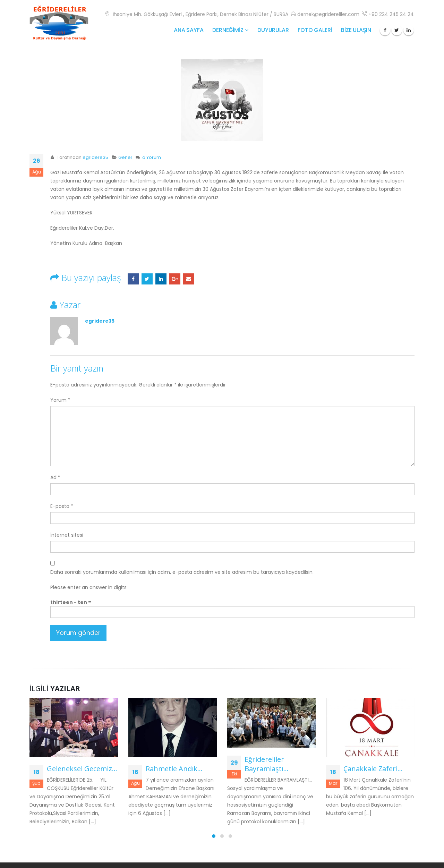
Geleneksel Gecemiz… (82, 769)
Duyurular (273, 30)
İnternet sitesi (67, 535)
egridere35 (95, 157)
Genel (125, 157)
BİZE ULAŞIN (356, 30)
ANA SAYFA (189, 30)
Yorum (60, 400)
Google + (175, 279)
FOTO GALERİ (315, 30)
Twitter (147, 279)
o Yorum (152, 157)
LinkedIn (161, 279)
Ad (55, 477)
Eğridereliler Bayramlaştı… (267, 764)
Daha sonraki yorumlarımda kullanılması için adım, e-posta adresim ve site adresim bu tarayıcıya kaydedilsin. (182, 572)
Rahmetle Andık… (174, 769)
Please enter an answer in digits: (89, 587)
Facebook (133, 279)
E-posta (189, 279)
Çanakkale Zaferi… (373, 769)
